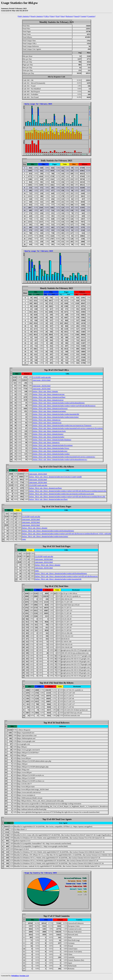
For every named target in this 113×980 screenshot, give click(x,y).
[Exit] (58, 16)
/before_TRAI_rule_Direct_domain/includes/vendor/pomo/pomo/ (56, 417)
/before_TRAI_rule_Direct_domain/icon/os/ (48, 400)
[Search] (77, 16)
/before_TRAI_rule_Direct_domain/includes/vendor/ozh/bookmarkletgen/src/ (60, 459)
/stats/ (24, 539)
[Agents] (84, 16)
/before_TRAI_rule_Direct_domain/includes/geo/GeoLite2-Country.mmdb (55, 477)
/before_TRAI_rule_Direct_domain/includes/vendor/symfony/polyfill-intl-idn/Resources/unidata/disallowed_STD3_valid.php (66, 534)
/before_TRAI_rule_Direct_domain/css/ (47, 420)
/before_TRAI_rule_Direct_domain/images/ (48, 434)
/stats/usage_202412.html (41, 380)
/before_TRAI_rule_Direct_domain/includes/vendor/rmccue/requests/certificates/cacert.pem (61, 494)
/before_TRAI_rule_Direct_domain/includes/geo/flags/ (48, 499)
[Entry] (53, 16)
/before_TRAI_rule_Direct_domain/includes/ (48, 437)
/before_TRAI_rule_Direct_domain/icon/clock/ (49, 431)
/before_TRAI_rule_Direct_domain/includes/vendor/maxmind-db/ (56, 414)
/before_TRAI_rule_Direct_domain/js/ (46, 442)
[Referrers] (69, 16)
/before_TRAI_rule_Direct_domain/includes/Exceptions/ (53, 445)
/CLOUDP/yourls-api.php (42, 377)
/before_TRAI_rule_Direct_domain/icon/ (47, 423)
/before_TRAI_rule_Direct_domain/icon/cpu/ (49, 394)
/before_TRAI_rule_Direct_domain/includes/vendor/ (51, 454)
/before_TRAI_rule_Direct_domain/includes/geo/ (50, 451)
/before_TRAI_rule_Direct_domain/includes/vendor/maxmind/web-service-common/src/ (64, 457)
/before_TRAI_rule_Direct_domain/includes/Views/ (51, 448)
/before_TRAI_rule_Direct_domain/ (45, 391)
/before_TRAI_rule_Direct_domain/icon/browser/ (50, 408)
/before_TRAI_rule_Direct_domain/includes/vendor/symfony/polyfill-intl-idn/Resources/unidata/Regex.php (67, 496)
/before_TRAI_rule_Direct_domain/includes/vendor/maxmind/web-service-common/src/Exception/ (68, 428)
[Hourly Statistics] (37, 16)
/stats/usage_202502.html (41, 386)
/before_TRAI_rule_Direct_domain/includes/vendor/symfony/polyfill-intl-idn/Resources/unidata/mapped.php (68, 491)
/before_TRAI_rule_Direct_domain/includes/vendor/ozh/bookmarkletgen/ (59, 403)
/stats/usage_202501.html (41, 389)
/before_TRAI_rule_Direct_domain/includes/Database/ (52, 440)
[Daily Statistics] (24, 16)
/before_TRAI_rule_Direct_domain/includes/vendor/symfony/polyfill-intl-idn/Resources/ (64, 406)
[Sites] (63, 16)
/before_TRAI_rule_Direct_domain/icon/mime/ (49, 411)
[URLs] (47, 16)
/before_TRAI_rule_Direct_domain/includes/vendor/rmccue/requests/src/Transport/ (62, 425)
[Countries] (91, 16)
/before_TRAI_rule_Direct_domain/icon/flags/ (49, 397)
